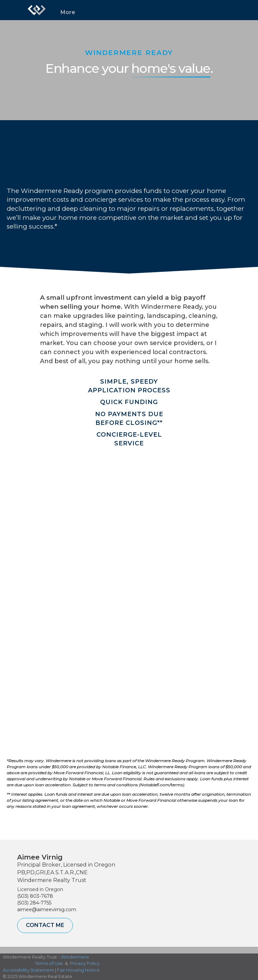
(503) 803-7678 (35, 896)
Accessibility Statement (28, 970)
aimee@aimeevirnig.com (47, 910)
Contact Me (45, 925)
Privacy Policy (85, 963)
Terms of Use (49, 963)
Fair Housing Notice (78, 970)
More (68, 12)
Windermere (75, 957)
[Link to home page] (37, 10)
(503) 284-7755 (34, 903)
